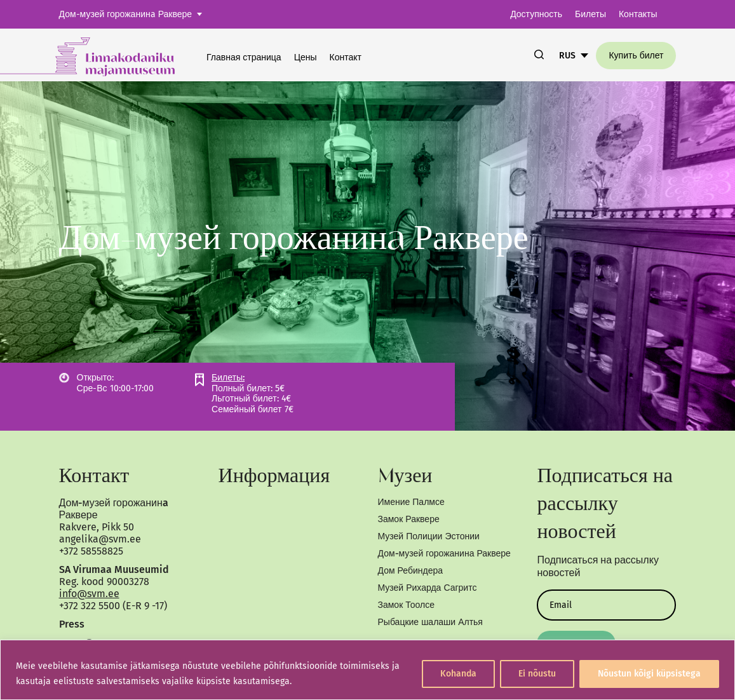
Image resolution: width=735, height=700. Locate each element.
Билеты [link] (590, 14)
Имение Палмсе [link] (411, 502)
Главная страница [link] (244, 57)
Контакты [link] (638, 14)
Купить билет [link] (636, 56)
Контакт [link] (346, 57)
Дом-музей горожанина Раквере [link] (444, 554)
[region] (367, 670)
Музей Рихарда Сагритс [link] (428, 588)
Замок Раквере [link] (409, 519)
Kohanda (458, 674)
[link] (103, 55)
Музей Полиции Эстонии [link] (429, 536)
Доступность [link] (536, 14)
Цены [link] (306, 57)
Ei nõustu (537, 674)
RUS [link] (567, 56)
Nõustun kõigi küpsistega (649, 674)
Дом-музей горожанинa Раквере (126, 14)
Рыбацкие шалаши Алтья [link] (430, 622)
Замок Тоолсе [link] (406, 605)
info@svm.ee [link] (89, 594)
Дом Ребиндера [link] (411, 571)
